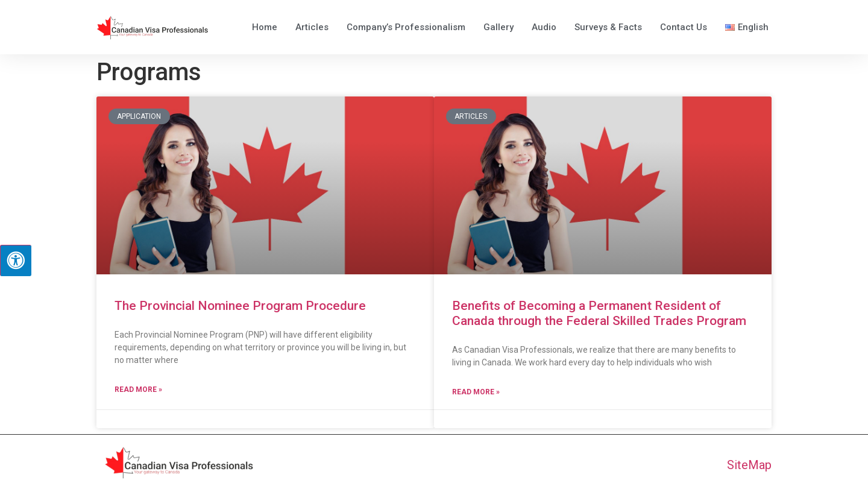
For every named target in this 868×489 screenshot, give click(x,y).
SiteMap (749, 465)
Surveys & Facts (608, 27)
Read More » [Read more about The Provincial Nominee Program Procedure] (138, 390)
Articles (312, 27)
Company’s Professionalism (406, 27)
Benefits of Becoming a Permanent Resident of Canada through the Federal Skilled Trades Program (599, 313)
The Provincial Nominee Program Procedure (240, 306)
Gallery (498, 27)
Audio (544, 27)
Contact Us (684, 27)
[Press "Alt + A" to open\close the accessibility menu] (16, 260)
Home (265, 27)
